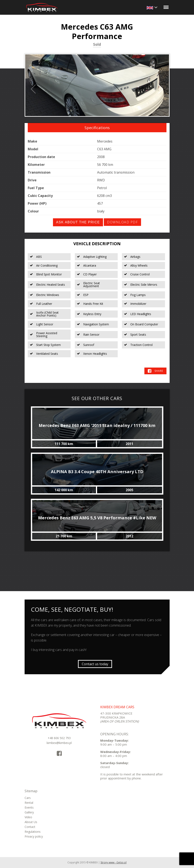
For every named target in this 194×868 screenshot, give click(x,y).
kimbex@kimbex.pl (59, 743)
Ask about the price (78, 222)
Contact (30, 827)
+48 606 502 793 (59, 738)
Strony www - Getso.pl (113, 862)
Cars (28, 798)
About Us (31, 822)
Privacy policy (34, 836)
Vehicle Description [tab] (97, 244)
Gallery (29, 812)
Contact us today (95, 664)
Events (29, 807)
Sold (97, 45)
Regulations (33, 832)
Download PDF (122, 222)
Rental (29, 803)
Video (28, 817)
